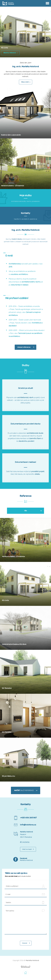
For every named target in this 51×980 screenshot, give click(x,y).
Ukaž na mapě (27, 849)
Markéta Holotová (30, 859)
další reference (24, 790)
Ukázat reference (24, 347)
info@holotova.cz (28, 825)
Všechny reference (10, 53)
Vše (26, 511)
